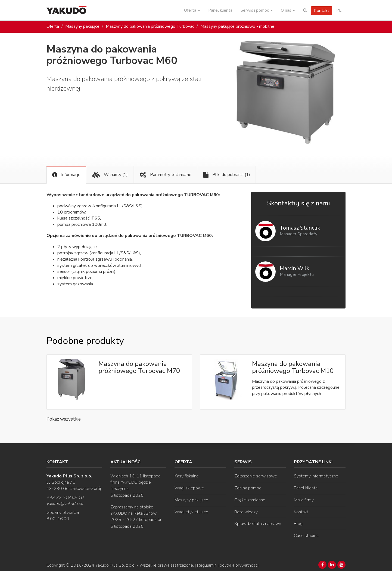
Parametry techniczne (166, 175)
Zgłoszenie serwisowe (256, 476)
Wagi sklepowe (189, 488)
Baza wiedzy (246, 512)
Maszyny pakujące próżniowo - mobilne (237, 26)
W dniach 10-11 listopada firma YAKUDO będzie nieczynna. (135, 482)
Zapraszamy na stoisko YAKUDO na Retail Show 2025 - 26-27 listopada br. (136, 513)
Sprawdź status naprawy (258, 524)
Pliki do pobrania (227, 175)
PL (339, 10)
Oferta (192, 10)
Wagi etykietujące (191, 512)
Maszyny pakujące (82, 26)
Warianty (110, 175)
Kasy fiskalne (187, 476)
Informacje (66, 175)
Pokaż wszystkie (64, 419)
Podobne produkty (85, 341)
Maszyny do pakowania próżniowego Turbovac (150, 26)
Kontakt (322, 11)
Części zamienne (250, 500)
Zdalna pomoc (248, 488)
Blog (298, 524)
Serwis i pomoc (257, 10)
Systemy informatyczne (316, 476)
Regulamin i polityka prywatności (228, 565)
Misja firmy (304, 500)
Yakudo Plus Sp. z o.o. (115, 565)
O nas (288, 10)
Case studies (306, 536)
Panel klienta (220, 10)
